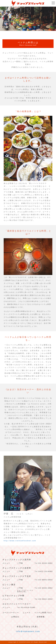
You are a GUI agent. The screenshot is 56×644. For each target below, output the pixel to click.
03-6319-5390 (28, 607)
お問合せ (15, 617)
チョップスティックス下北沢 (17, 576)
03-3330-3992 (46, 563)
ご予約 (20, 563)
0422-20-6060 (46, 571)
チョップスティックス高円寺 (17, 560)
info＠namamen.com (28, 631)
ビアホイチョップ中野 (13, 596)
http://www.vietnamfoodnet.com (20, 541)
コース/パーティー (11, 613)
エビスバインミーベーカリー (17, 604)
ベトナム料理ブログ (43, 613)
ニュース (27, 613)
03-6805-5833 (46, 580)
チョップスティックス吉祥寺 (17, 568)
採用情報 (41, 617)
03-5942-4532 (46, 599)
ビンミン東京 (9, 585)
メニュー (6, 563)
